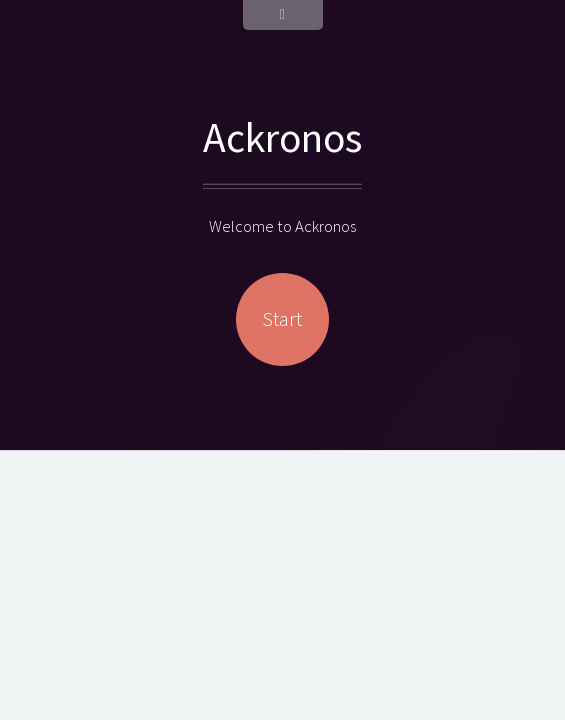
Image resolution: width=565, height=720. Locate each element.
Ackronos (282, 137)
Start (282, 319)
